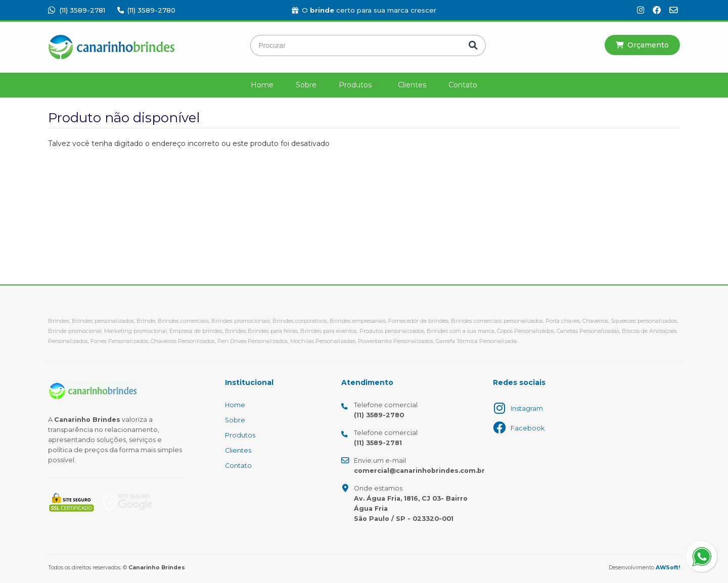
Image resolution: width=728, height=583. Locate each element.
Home (262, 85)
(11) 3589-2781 (77, 10)
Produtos (355, 85)
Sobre (306, 85)
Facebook (528, 428)
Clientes (412, 85)
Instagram (527, 408)
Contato (463, 85)
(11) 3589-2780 (146, 10)
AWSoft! (668, 568)
